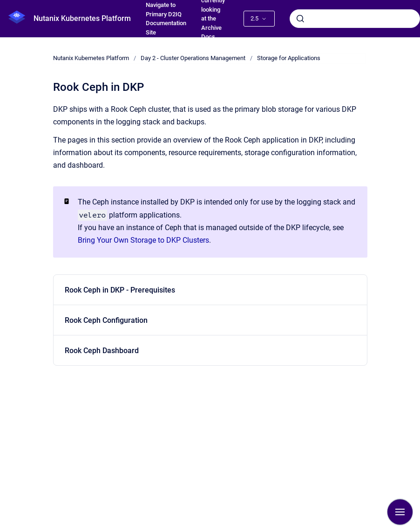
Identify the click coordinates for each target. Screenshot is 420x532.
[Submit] (300, 19)
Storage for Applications (289, 58)
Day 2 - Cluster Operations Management (193, 58)
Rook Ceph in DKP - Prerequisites (120, 290)
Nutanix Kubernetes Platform (82, 18)
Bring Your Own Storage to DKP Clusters (143, 240)
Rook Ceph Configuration (106, 320)
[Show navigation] (400, 512)
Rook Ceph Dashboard (102, 351)
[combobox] (355, 19)
